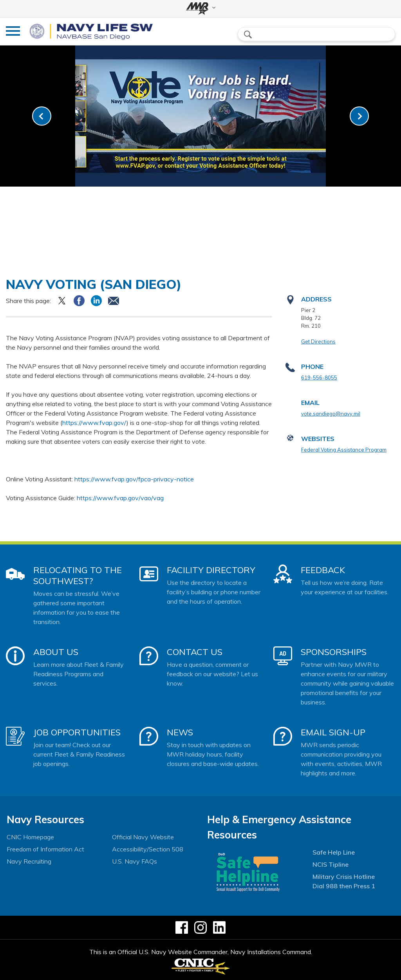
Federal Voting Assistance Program (344, 450)
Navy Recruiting (29, 861)
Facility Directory (211, 570)
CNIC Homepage (30, 837)
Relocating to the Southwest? (78, 575)
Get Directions (318, 341)
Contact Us (195, 652)
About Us (56, 652)
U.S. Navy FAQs (135, 861)
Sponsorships (334, 652)
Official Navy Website (143, 837)
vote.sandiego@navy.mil (331, 414)
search (248, 34)
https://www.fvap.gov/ (94, 423)
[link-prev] (42, 116)
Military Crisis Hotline (344, 877)
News (180, 732)
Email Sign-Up (333, 732)
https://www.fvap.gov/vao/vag (120, 498)
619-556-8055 (319, 377)
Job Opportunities (77, 732)
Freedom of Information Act (45, 849)
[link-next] (359, 116)
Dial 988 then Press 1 (344, 886)
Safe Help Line (334, 852)
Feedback (323, 570)
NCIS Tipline (331, 864)
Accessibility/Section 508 (148, 849)
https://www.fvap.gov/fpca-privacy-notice (134, 479)
